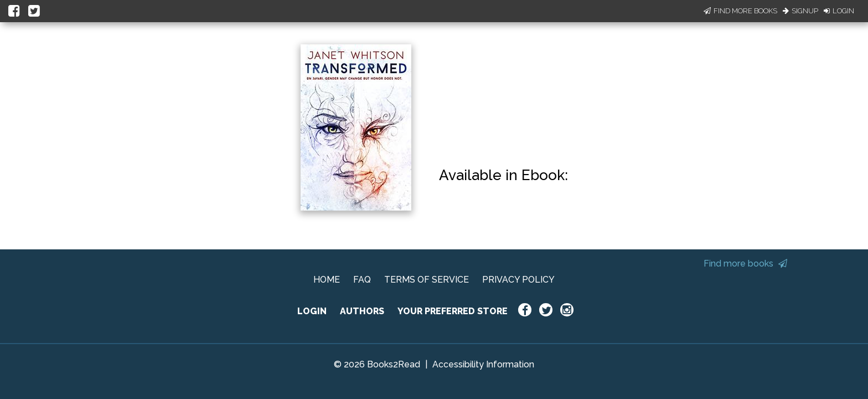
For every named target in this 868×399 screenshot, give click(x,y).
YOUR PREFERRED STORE (453, 311)
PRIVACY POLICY (518, 280)
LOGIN (312, 311)
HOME (327, 280)
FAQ (362, 280)
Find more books (745, 264)
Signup (800, 11)
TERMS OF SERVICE (427, 280)
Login (839, 11)
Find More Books (740, 11)
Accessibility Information (483, 364)
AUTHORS (362, 311)
